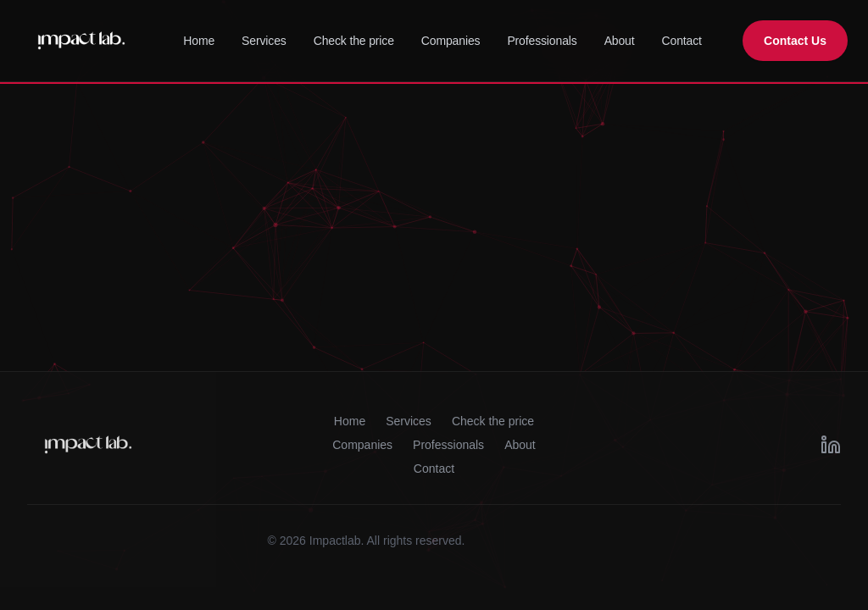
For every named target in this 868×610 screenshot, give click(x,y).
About (620, 41)
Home (199, 41)
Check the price (354, 41)
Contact (682, 41)
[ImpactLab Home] (81, 41)
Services (264, 41)
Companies (451, 41)
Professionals (542, 41)
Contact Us (795, 41)
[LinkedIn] (831, 445)
